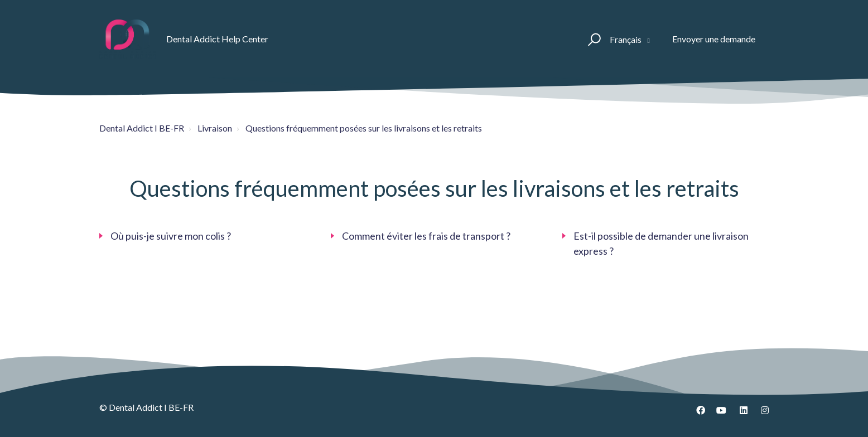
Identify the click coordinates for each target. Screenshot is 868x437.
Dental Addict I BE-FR (142, 128)
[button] (593, 39)
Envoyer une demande (714, 39)
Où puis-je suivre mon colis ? (171, 236)
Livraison (215, 128)
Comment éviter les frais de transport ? (426, 236)
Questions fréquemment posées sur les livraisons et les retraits (364, 128)
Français (626, 39)
